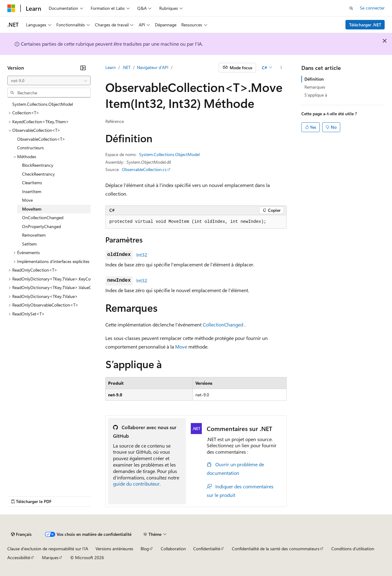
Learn (111, 67)
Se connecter (372, 8)
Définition (314, 79)
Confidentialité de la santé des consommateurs (276, 549)
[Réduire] (83, 68)
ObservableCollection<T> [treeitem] (41, 139)
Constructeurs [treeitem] (30, 148)
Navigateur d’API (153, 67)
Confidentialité (207, 549)
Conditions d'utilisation (353, 549)
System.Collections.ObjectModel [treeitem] (43, 104)
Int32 (142, 255)
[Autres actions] (281, 68)
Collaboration (173, 549)
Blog (145, 549)
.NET (126, 67)
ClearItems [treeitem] (32, 183)
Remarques (315, 87)
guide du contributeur (136, 484)
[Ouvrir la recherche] (351, 8)
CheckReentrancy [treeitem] (38, 174)
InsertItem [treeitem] (32, 191)
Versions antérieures (114, 549)
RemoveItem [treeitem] (34, 235)
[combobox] (49, 81)
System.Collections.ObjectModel (169, 154)
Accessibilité (19, 557)
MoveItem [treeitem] (32, 209)
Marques (50, 557)
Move (181, 347)
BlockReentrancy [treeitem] (38, 165)
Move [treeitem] (27, 200)
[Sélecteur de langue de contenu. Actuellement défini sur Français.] (21, 534)
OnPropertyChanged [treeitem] (41, 226)
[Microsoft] (11, 8)
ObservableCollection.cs (144, 169)
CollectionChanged (223, 324)
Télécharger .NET (365, 25)
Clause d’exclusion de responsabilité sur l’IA (48, 549)
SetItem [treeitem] (29, 244)
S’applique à (316, 95)
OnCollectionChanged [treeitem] (43, 217)
